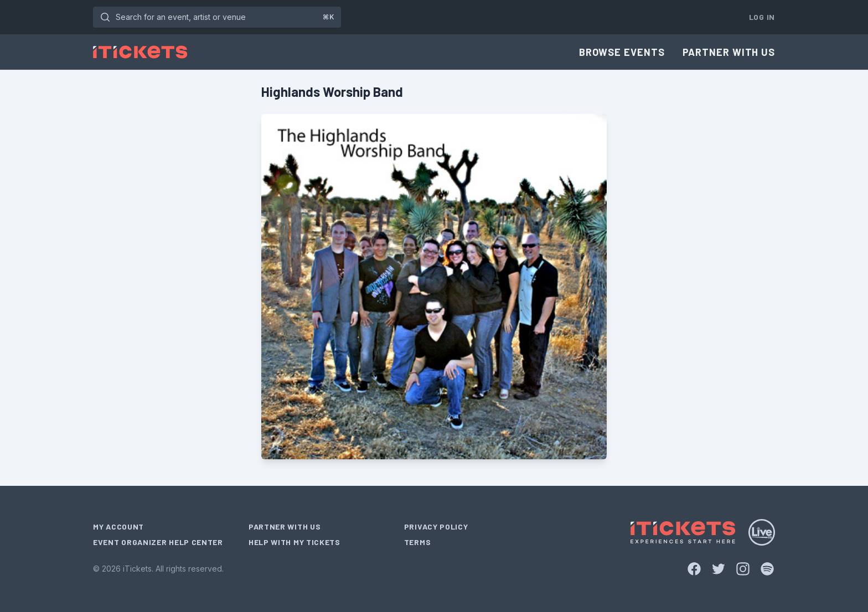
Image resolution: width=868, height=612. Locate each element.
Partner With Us (729, 52)
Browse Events (622, 52)
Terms (418, 542)
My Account (118, 527)
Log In (762, 17)
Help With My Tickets (294, 542)
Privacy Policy (436, 527)
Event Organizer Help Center (158, 542)
